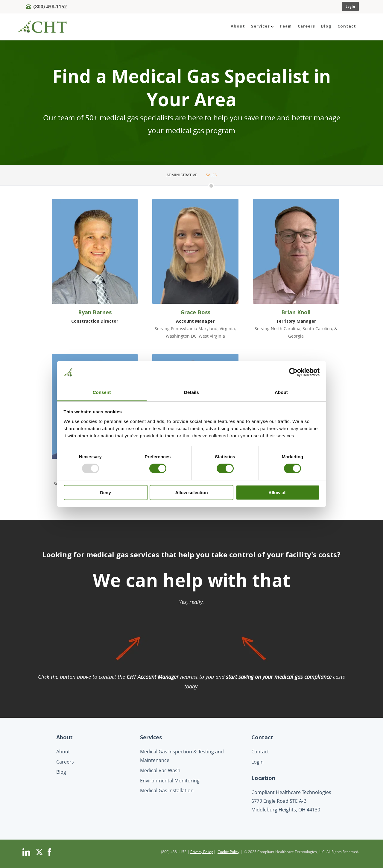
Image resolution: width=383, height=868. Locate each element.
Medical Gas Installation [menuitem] (167, 790)
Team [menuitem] (286, 26)
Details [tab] (191, 392)
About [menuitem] (238, 26)
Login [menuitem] (257, 762)
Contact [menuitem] (347, 26)
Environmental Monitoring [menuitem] (170, 781)
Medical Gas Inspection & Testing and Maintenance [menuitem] (182, 756)
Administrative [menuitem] (182, 175)
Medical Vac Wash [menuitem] (160, 770)
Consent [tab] (102, 392)
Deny (105, 493)
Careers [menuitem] (306, 26)
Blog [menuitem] (326, 26)
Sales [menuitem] (211, 175)
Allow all (278, 493)
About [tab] (281, 392)
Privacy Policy (202, 852)
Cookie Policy (228, 852)
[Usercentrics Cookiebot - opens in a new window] (293, 372)
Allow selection (191, 493)
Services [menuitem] (262, 26)
